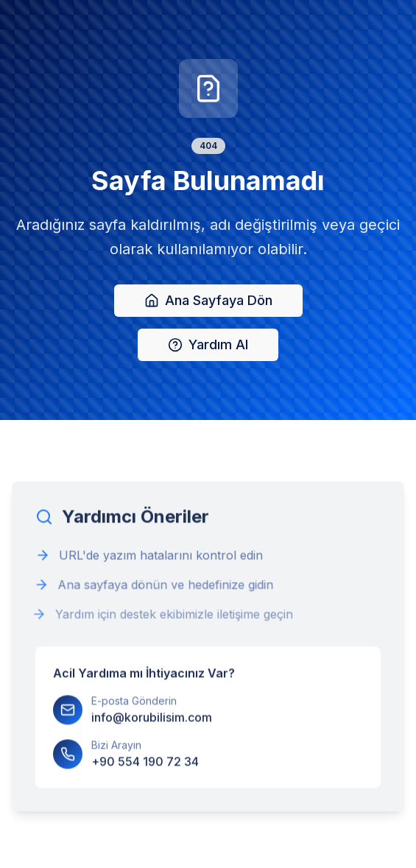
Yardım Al (208, 345)
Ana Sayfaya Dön (208, 301)
